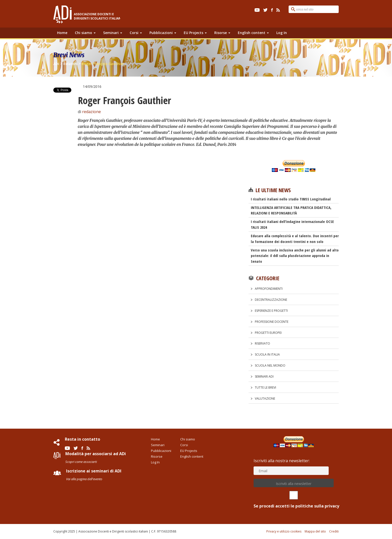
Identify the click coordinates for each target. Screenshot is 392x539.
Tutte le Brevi (265, 387)
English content (253, 33)
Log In (282, 33)
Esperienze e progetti (271, 311)
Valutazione (265, 398)
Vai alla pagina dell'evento (84, 479)
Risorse (222, 33)
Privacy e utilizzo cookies (284, 531)
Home (62, 33)
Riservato (262, 343)
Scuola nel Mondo (270, 365)
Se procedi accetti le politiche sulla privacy (294, 500)
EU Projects (195, 33)
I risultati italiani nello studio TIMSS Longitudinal (291, 199)
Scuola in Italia (267, 354)
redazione (91, 112)
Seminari (113, 33)
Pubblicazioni (163, 33)
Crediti (334, 531)
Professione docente (272, 322)
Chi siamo (85, 33)
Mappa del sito (315, 531)
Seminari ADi (264, 376)
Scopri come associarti (81, 462)
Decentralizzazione (271, 300)
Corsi (136, 33)
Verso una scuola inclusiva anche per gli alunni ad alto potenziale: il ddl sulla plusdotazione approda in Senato (295, 256)
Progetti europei (268, 333)
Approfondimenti (269, 289)
